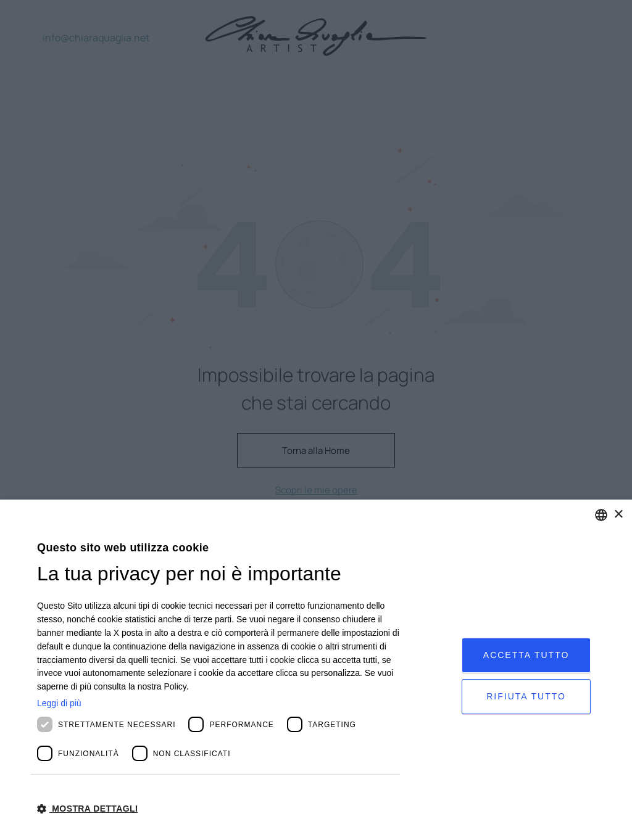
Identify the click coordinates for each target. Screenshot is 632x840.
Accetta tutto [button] (526, 655)
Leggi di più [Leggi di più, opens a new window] (59, 703)
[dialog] (316, 670)
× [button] (618, 515)
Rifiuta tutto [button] (526, 696)
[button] (218, 808)
